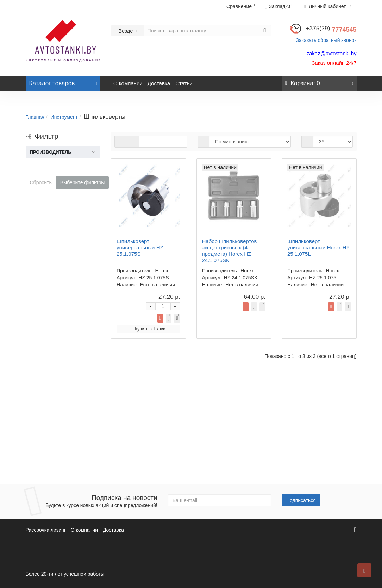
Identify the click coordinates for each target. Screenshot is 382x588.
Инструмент (64, 117)
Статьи (184, 83)
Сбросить (41, 182)
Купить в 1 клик (269, 239)
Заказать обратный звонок (326, 40)
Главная (35, 117)
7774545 (331, 30)
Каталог (63, 82)
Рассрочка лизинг (46, 530)
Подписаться (301, 500)
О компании (128, 83)
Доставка (159, 83)
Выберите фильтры (83, 182)
